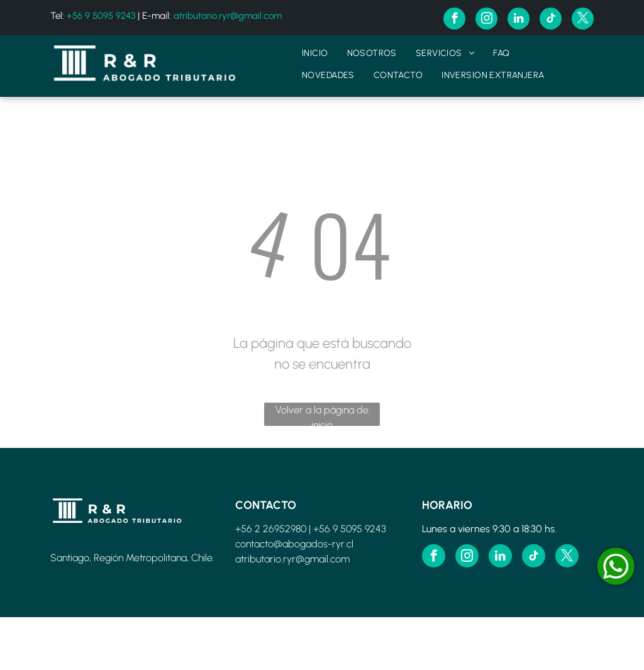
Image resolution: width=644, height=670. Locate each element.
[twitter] (583, 20)
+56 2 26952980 (271, 529)
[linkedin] (519, 20)
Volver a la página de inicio (322, 415)
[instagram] (486, 20)
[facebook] (454, 20)
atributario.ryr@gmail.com (228, 16)
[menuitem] (315, 53)
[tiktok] (551, 20)
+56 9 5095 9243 (101, 16)
